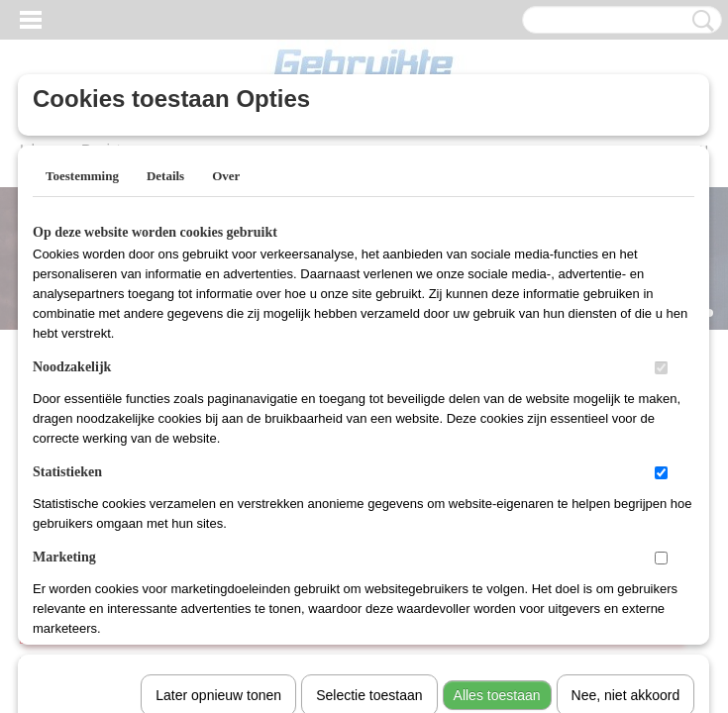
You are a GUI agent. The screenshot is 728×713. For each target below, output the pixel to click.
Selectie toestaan (369, 439)
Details (165, 176)
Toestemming (82, 176)
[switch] (661, 368)
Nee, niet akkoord (626, 439)
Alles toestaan (497, 439)
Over (226, 176)
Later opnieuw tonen (218, 439)
